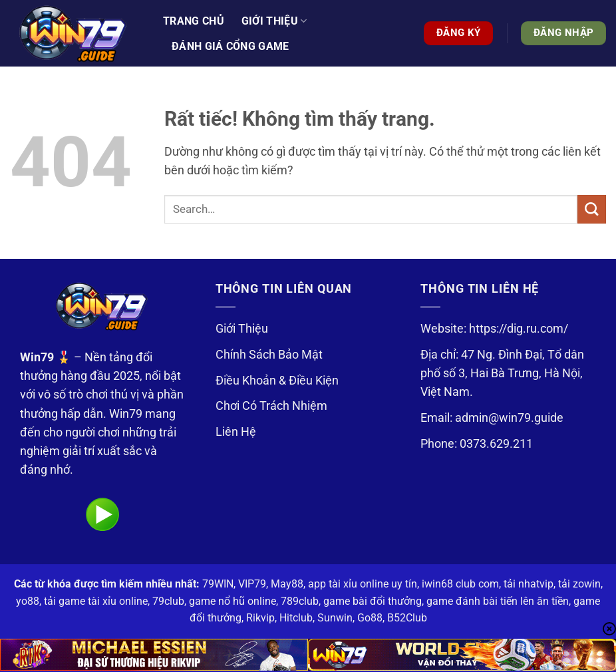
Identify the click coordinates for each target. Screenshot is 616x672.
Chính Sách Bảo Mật (269, 355)
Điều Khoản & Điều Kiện (277, 381)
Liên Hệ (236, 432)
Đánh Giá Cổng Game (231, 46)
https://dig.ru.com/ (519, 329)
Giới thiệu (274, 21)
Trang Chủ (194, 21)
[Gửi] (592, 209)
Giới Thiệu (242, 329)
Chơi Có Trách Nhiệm (271, 406)
